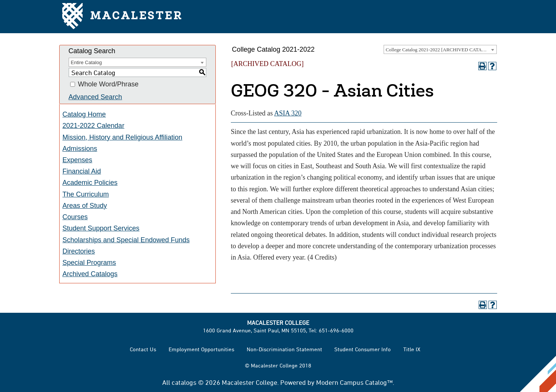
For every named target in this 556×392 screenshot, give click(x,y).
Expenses (78, 160)
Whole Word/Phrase (108, 85)
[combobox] (440, 49)
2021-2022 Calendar (94, 126)
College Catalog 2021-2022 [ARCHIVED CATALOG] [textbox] (440, 50)
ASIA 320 (288, 113)
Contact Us (143, 349)
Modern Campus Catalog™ (354, 382)
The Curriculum (86, 194)
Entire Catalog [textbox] (86, 62)
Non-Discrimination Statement (284, 349)
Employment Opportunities (201, 349)
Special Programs (89, 263)
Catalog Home (84, 114)
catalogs (184, 382)
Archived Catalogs (90, 274)
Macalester (122, 17)
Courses (75, 217)
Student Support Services (101, 228)
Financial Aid (82, 171)
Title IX (412, 349)
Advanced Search (95, 97)
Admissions (80, 149)
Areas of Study (85, 206)
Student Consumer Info (362, 349)
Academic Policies (90, 183)
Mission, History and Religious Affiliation (123, 137)
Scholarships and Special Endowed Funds (126, 240)
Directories (79, 251)
